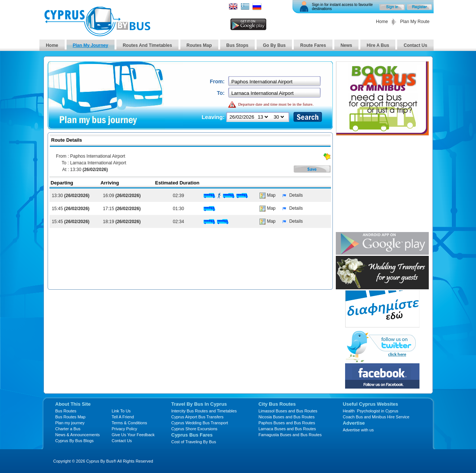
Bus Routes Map (70, 417)
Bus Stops (237, 45)
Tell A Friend (123, 417)
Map (268, 195)
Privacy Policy (124, 429)
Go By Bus (274, 45)
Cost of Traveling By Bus (194, 442)
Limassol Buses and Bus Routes (288, 411)
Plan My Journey (91, 45)
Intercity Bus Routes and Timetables (204, 411)
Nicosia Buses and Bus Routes (287, 417)
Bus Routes (66, 411)
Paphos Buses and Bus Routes (287, 423)
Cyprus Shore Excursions (194, 429)
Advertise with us (358, 430)
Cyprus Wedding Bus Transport (200, 423)
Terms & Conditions (129, 423)
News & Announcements (78, 435)
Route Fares (313, 45)
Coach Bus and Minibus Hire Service (376, 417)
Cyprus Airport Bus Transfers (198, 417)
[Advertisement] (382, 184)
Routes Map (199, 45)
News (346, 45)
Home (382, 22)
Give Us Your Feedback (133, 435)
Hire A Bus (378, 45)
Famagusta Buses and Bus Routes (290, 435)
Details (291, 195)
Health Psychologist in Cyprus (371, 411)
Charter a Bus (68, 429)
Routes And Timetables (147, 45)
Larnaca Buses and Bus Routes (287, 429)
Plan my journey (70, 423)
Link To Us (121, 411)
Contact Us (415, 45)
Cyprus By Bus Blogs (75, 441)
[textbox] (275, 82)
